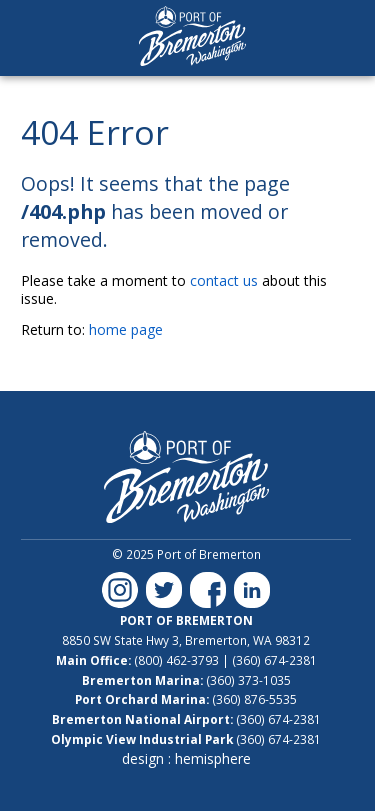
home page (126, 329)
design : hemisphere (186, 758)
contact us (224, 280)
